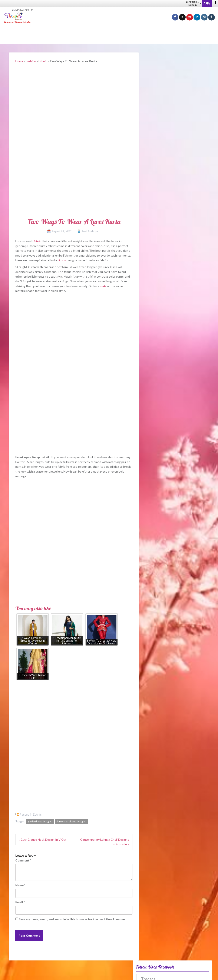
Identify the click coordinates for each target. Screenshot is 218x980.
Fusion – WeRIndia (161, 414)
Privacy (148, 974)
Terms (158, 974)
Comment (23, 860)
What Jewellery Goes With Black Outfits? (177, 386)
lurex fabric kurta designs (71, 821)
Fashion (31, 61)
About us (119, 974)
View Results (156, 557)
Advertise (195, 974)
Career (130, 974)
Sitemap (183, 974)
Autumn (157, 522)
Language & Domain (194, 3)
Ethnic (43, 61)
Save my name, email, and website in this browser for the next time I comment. (74, 919)
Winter (157, 529)
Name (20, 885)
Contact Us (209, 974)
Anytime (158, 542)
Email (20, 902)
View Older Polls (156, 570)
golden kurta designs (40, 821)
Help (139, 974)
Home (19, 61)
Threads (158, 71)
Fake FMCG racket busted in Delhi (172, 468)
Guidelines (170, 974)
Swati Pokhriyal (90, 231)
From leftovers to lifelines (166, 448)
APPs (207, 3)
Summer (158, 516)
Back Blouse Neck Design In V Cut (44, 839)
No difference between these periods (178, 535)
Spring (156, 510)
